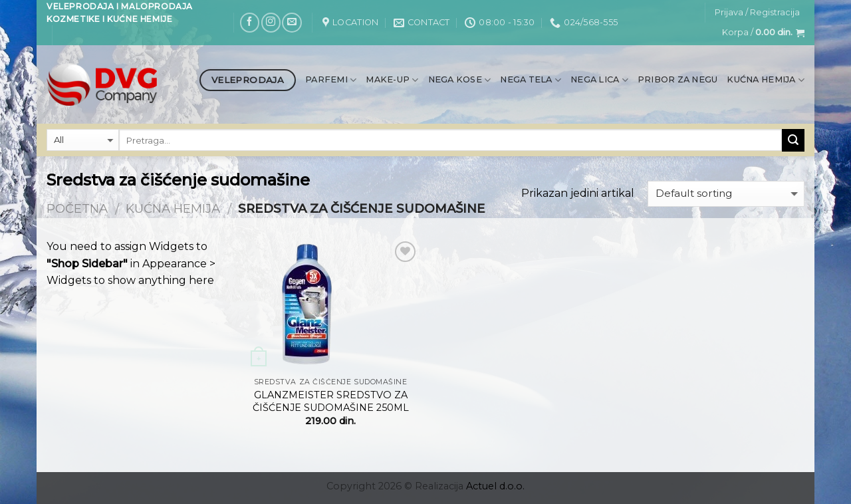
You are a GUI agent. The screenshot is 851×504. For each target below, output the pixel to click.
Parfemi (331, 80)
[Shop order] (726, 194)
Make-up (392, 80)
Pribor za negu (678, 79)
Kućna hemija (766, 80)
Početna (77, 208)
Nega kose (460, 80)
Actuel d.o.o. (495, 486)
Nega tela (531, 80)
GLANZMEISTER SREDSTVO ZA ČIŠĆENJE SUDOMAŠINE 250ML (331, 401)
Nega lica (599, 80)
